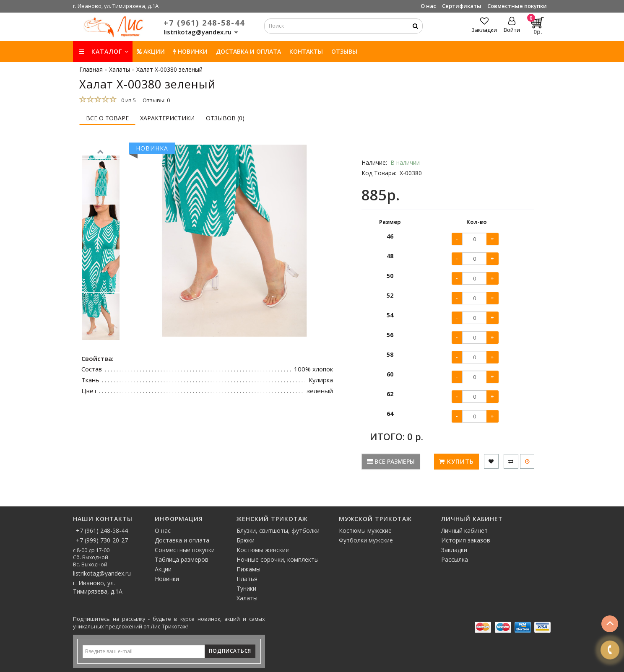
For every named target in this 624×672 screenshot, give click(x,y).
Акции (151, 51)
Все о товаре (107, 118)
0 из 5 (127, 100)
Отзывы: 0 (156, 100)
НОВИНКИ (190, 51)
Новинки (167, 579)
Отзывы (344, 51)
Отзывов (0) (225, 118)
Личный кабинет (464, 531)
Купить (456, 461)
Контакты (306, 51)
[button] (100, 344)
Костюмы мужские (365, 531)
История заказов (466, 540)
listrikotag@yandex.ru (102, 573)
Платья (247, 579)
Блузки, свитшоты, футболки (278, 531)
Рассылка (455, 559)
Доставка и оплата (248, 51)
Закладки (454, 550)
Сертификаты (462, 6)
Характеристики (167, 118)
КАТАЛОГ (104, 51)
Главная (91, 69)
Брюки (246, 540)
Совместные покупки (517, 6)
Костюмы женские (263, 550)
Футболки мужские (366, 540)
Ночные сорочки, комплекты (278, 559)
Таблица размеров (182, 559)
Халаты (247, 598)
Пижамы (248, 569)
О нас (428, 6)
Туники (246, 588)
